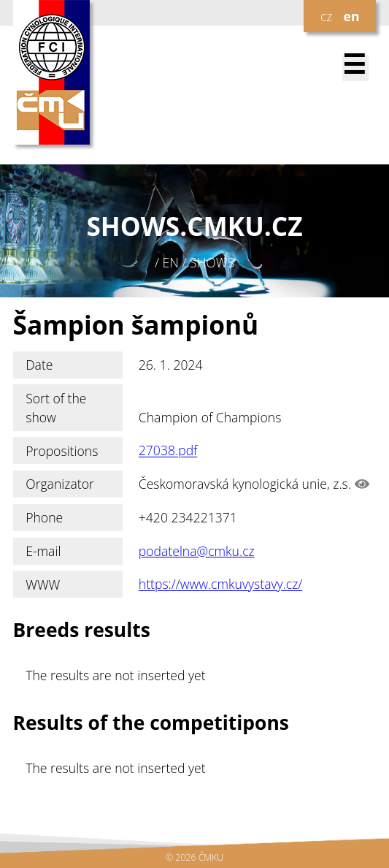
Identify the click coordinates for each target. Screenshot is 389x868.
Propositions (62, 451)
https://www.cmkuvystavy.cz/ (221, 585)
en (352, 16)
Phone (44, 517)
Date (39, 365)
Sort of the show (56, 408)
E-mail (43, 551)
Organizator (60, 484)
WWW (43, 585)
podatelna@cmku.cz (197, 551)
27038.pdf (168, 451)
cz (326, 16)
